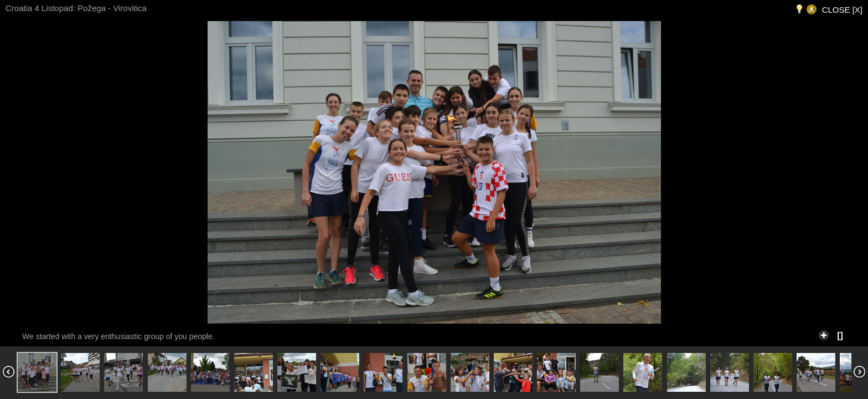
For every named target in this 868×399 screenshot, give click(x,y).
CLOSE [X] (842, 10)
